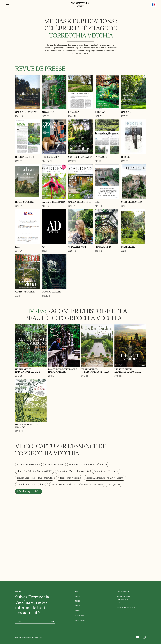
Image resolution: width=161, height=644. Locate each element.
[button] (153, 5)
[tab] (28, 465)
